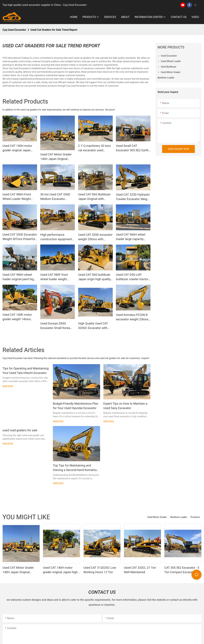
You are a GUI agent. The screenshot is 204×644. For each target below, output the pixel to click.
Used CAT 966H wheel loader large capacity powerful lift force (131, 237)
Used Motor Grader (157, 517)
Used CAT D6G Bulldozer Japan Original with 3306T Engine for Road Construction (94, 197)
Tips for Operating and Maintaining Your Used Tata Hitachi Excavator (26, 371)
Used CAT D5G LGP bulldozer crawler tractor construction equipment (132, 277)
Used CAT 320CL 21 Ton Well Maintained (140, 570)
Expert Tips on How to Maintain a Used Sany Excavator (125, 406)
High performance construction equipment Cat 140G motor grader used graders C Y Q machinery (56, 237)
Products (195, 517)
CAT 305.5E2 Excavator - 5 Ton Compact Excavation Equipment (182, 570)
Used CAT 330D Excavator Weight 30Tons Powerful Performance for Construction (20, 237)
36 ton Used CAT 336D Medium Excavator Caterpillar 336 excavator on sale (57, 197)
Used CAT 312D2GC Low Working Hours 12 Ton (100, 570)
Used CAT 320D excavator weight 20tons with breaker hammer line (95, 237)
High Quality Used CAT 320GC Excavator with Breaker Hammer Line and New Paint (95, 326)
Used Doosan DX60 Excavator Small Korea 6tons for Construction (55, 326)
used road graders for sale (20, 430)
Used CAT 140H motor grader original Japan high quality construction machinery (19, 148)
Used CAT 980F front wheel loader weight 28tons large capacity (54, 277)
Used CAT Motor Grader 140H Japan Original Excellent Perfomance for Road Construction (57, 157)
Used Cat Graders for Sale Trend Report (54, 30)
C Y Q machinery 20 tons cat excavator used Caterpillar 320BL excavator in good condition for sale (94, 148)
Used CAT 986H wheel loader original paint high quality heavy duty (19, 277)
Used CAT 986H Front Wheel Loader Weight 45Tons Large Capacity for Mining (18, 197)
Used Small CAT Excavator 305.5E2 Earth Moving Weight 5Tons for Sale (133, 148)
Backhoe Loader (179, 517)
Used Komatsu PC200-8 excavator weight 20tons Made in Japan (132, 317)
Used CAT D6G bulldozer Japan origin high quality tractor (94, 277)
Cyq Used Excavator (14, 30)
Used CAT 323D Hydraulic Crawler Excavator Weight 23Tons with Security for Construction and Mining (133, 197)
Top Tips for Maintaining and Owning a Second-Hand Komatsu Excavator (75, 468)
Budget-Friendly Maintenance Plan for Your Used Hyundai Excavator (76, 406)
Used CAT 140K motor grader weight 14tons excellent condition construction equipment (18, 317)
